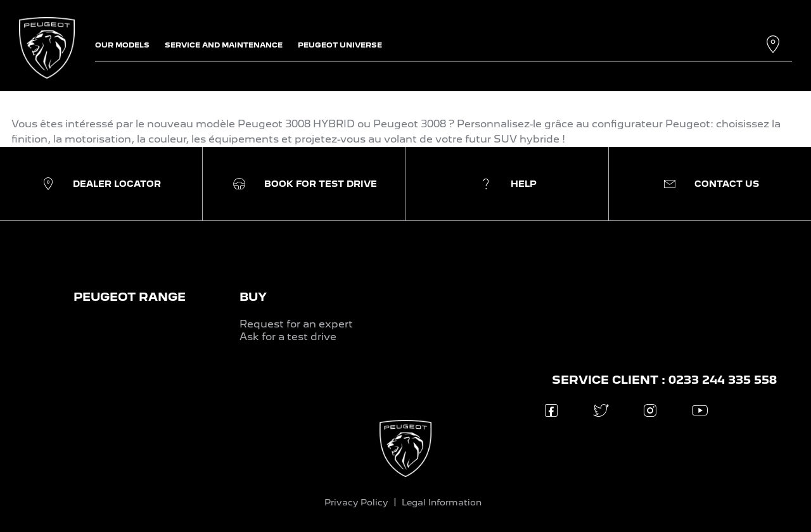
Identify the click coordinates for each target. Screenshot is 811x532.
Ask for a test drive (288, 337)
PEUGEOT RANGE (130, 297)
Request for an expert (296, 324)
